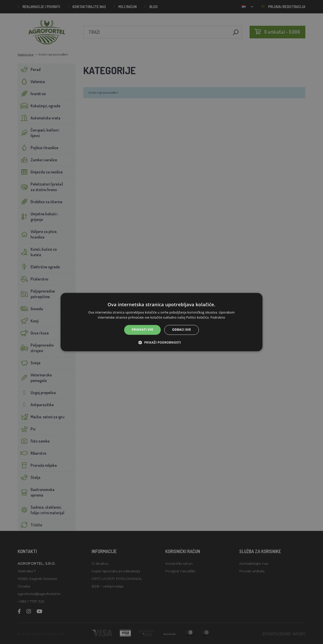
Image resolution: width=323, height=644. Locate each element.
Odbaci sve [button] (182, 330)
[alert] (161, 322)
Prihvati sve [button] (142, 330)
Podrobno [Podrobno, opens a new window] (218, 317)
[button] (161, 342)
